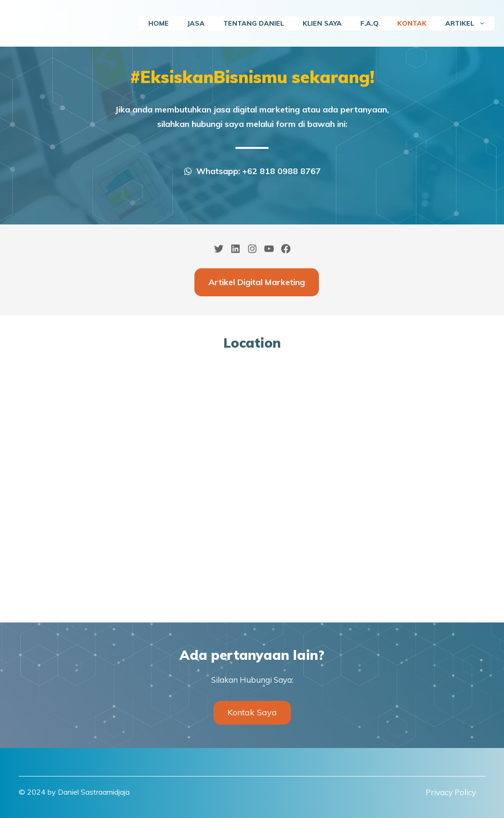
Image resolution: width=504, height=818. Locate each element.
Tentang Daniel (254, 23)
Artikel (470, 23)
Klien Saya (322, 23)
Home (159, 23)
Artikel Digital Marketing (257, 282)
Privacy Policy (451, 792)
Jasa (196, 23)
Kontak (412, 23)
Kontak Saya (252, 712)
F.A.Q (369, 23)
